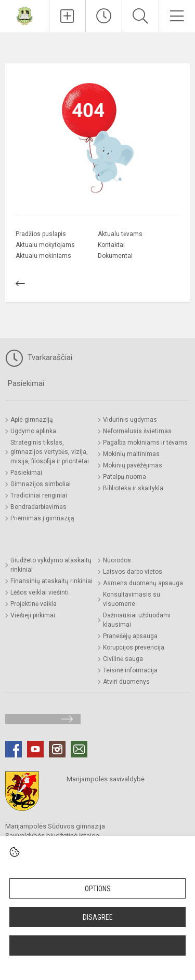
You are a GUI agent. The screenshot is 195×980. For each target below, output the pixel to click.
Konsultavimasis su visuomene (132, 599)
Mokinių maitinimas (131, 454)
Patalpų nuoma (125, 477)
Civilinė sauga (123, 659)
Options (98, 889)
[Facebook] (14, 749)
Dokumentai (115, 256)
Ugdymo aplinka (33, 431)
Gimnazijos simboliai (41, 484)
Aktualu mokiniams (43, 256)
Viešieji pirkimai (33, 615)
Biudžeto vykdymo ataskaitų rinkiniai (51, 565)
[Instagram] (57, 749)
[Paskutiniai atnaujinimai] (104, 16)
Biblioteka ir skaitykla (133, 488)
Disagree (98, 917)
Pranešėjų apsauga (130, 636)
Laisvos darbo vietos (133, 572)
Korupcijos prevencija (134, 647)
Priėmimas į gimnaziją (42, 518)
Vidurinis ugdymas (130, 420)
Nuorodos (117, 560)
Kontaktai (111, 245)
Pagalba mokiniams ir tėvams (145, 443)
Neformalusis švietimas (137, 431)
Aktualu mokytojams (45, 245)
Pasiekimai (26, 383)
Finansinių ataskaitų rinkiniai (51, 581)
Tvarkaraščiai (39, 358)
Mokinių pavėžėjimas (133, 465)
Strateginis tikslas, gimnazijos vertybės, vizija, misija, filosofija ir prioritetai (50, 452)
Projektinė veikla (34, 604)
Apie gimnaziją (32, 420)
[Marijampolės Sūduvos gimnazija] (24, 15)
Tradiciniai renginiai (39, 495)
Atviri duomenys (126, 682)
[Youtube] (35, 749)
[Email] (79, 749)
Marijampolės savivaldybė (106, 779)
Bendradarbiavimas (38, 507)
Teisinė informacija (130, 670)
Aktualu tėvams (120, 234)
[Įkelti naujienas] (67, 16)
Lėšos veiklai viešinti (40, 592)
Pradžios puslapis (41, 234)
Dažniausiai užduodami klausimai (137, 620)
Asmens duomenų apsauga (143, 583)
